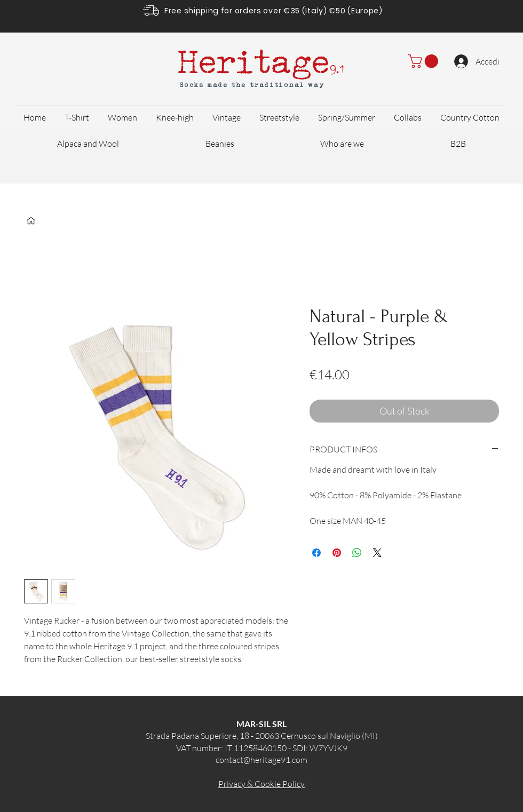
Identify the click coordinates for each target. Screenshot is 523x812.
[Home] (31, 221)
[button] (425, 61)
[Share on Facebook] (316, 553)
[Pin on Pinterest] (337, 553)
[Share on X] (377, 553)
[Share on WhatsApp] (357, 553)
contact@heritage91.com (261, 760)
